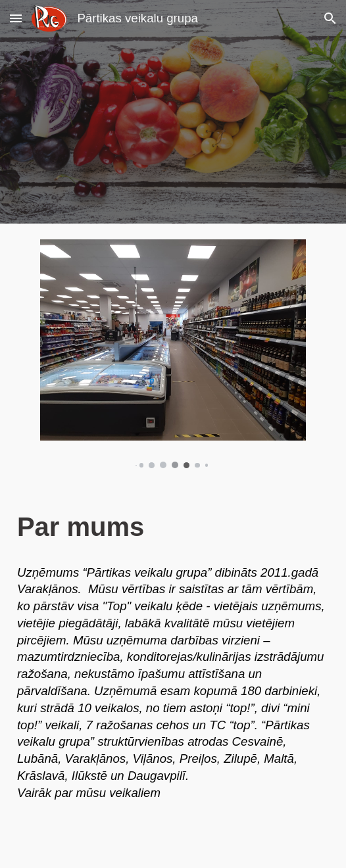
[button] (16, 18)
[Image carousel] (173, 354)
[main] (173, 527)
